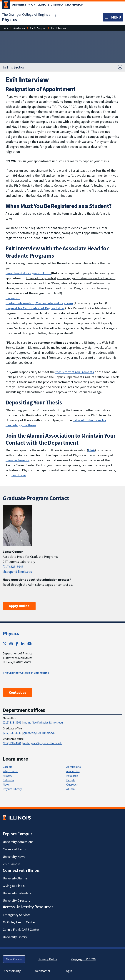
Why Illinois (10, 771)
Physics (11, 633)
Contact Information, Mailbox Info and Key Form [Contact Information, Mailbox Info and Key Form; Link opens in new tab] (39, 303)
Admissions (74, 767)
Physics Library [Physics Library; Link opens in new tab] (12, 789)
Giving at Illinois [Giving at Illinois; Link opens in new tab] (14, 886)
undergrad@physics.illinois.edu (43, 743)
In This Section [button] (14, 67)
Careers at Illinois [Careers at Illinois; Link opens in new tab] (15, 849)
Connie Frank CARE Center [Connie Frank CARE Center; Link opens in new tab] (21, 930)
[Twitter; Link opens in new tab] (5, 644)
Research (72, 776)
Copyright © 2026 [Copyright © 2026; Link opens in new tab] (83, 959)
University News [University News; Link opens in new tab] (14, 857)
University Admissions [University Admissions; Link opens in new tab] (18, 842)
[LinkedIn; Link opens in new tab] (23, 644)
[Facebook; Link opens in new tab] (17, 644)
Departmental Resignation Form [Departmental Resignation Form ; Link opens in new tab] (28, 273)
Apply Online (19, 606)
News (6, 784)
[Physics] (9, 20)
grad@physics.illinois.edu (39, 733)
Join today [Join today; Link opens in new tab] (19, 475)
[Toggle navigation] (113, 17)
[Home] (5, 28)
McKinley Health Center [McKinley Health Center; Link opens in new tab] (19, 922)
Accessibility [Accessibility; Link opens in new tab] (12, 971)
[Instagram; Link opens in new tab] (11, 644)
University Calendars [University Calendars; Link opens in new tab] (17, 893)
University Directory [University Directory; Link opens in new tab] (16, 900)
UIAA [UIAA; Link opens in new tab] (91, 450)
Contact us (18, 692)
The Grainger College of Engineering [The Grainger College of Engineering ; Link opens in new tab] (26, 673)
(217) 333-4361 (12, 743)
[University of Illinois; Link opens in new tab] (17, 818)
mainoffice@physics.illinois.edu (43, 722)
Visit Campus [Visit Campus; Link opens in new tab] (12, 864)
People (71, 780)
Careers (8, 767)
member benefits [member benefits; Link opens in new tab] (17, 460)
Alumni (71, 789)
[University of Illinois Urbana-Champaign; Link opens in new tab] (43, 5)
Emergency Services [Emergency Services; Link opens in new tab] (17, 915)
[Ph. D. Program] (38, 28)
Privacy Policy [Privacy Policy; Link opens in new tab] (48, 959)
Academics (73, 771)
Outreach (72, 784)
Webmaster (42, 971)
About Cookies (14, 959)
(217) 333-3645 (13, 567)
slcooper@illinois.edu (17, 572)
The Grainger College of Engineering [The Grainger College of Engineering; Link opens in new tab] (29, 14)
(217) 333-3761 (12, 722)
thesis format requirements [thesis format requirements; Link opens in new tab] (75, 372)
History (7, 776)
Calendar (8, 780)
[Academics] (19, 28)
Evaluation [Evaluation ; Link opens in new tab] (13, 298)
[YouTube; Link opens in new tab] (30, 644)
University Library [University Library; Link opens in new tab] (15, 937)
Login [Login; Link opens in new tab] (68, 971)
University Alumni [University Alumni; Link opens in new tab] (15, 878)
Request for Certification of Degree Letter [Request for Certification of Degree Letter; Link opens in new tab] (35, 308)
